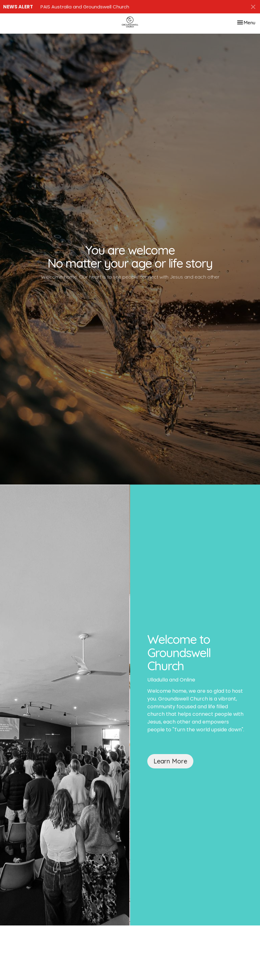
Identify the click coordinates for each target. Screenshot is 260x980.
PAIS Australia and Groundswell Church (85, 7)
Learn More (170, 761)
